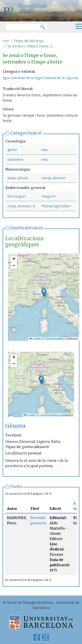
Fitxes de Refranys (29, 41)
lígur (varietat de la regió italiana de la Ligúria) (40, 78)
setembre (15, 159)
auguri (49, 196)
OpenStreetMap (55, 339)
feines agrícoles (56, 206)
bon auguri (17, 196)
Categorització (26, 133)
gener (12, 150)
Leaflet (35, 339)
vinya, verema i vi (21, 206)
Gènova (15, 426)
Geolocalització (27, 228)
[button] (44, 293)
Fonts (16, 486)
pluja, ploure (18, 178)
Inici (6, 41)
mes (44, 150)
